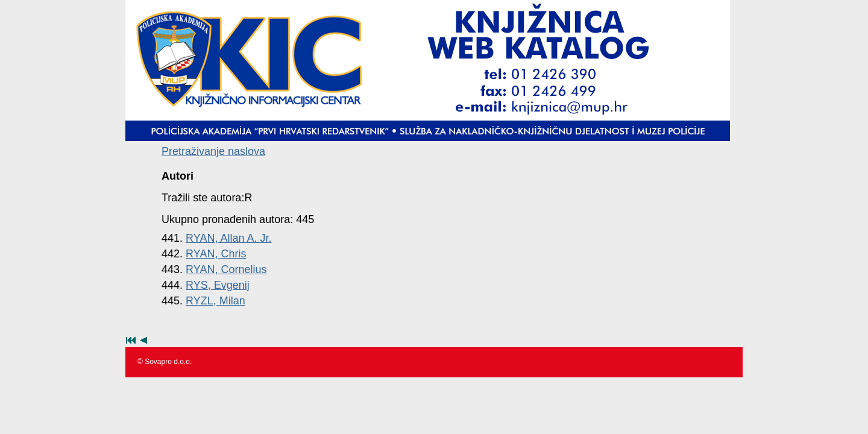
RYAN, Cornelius (226, 269)
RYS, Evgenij (218, 285)
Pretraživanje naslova (213, 151)
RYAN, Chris (216, 254)
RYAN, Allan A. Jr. (228, 238)
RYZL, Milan (215, 301)
